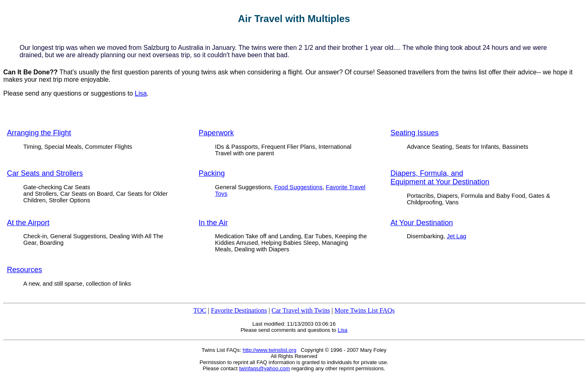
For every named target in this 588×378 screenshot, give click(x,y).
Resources (24, 270)
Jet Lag (457, 236)
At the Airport (28, 223)
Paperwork (216, 133)
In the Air (213, 223)
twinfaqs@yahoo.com (265, 368)
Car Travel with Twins (301, 310)
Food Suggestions (298, 187)
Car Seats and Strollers (45, 173)
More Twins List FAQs (364, 310)
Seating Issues (414, 133)
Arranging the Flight (39, 133)
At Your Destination (422, 223)
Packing (212, 173)
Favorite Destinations (239, 310)
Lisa (141, 93)
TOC (200, 310)
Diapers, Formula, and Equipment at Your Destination (440, 178)
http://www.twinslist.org (269, 350)
